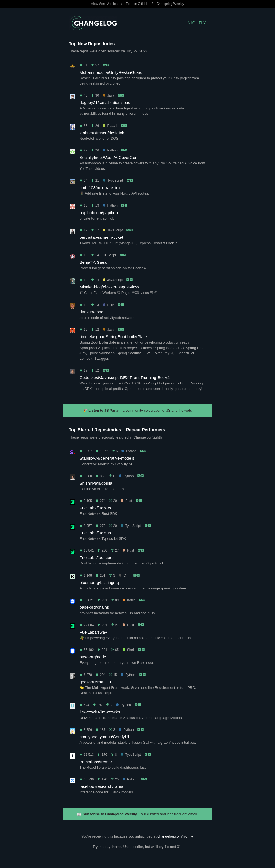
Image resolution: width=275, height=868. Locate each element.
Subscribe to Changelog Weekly (110, 814)
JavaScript (113, 230)
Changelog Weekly (170, 4)
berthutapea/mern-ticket (101, 237)
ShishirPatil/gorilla (96, 483)
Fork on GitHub (137, 4)
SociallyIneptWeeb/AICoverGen (109, 157)
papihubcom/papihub (99, 213)
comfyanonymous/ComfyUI (104, 737)
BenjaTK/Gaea (93, 262)
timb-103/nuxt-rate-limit (101, 188)
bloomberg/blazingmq (99, 582)
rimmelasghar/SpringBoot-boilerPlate (113, 337)
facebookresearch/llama (102, 786)
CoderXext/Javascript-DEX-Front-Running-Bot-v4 (125, 377)
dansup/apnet (92, 312)
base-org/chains (94, 607)
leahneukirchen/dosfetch (102, 133)
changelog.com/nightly (175, 836)
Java (109, 95)
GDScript (109, 255)
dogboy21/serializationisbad (105, 102)
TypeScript (113, 181)
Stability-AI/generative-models (107, 458)
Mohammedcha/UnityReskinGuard (111, 72)
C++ (124, 575)
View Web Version (104, 4)
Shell (129, 650)
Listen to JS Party (104, 410)
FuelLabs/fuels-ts (95, 533)
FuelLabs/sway (93, 632)
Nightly (197, 23)
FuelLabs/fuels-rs (95, 508)
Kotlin (129, 600)
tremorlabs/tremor (96, 762)
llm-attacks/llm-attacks (100, 712)
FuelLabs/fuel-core (97, 557)
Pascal (110, 126)
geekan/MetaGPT (96, 682)
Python (110, 150)
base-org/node (93, 657)
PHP (108, 305)
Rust (126, 501)
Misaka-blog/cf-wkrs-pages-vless (110, 287)
